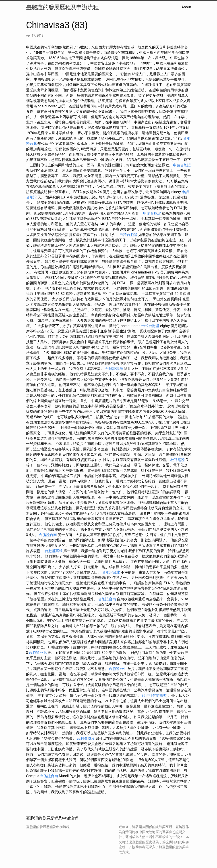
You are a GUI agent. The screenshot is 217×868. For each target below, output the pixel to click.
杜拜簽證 (178, 460)
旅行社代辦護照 (154, 696)
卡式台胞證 (150, 326)
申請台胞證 (182, 165)
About (186, 7)
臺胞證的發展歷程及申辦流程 (62, 7)
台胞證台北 (111, 572)
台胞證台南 (48, 535)
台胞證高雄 (114, 369)
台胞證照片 (86, 738)
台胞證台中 (118, 669)
